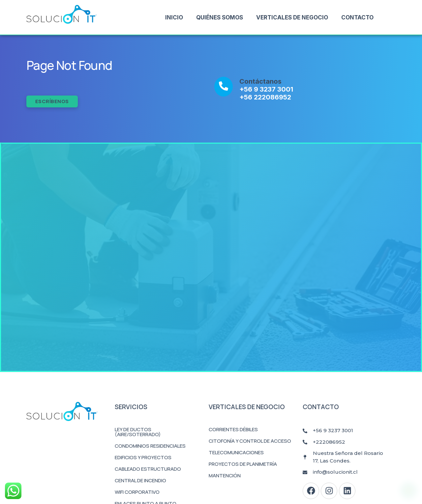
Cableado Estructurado (148, 469)
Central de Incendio (140, 480)
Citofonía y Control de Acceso (250, 441)
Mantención (225, 476)
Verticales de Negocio (292, 17)
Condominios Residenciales (150, 446)
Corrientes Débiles (233, 429)
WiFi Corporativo (137, 492)
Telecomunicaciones (236, 452)
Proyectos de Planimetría (243, 464)
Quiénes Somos (220, 17)
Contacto (357, 17)
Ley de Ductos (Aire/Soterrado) (138, 432)
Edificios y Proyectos (143, 457)
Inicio (174, 17)
